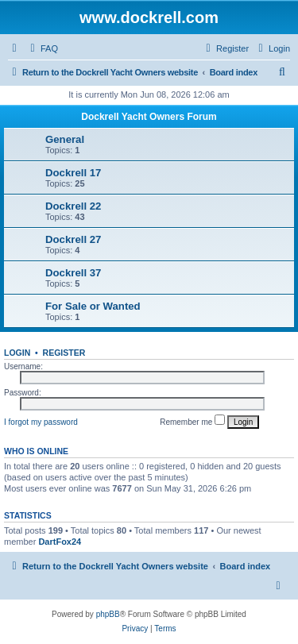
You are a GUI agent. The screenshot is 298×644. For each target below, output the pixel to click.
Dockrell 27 (73, 239)
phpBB (108, 614)
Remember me (192, 420)
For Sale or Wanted (93, 306)
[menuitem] (42, 48)
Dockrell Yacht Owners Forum (149, 117)
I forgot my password (41, 422)
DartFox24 (60, 542)
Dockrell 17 (73, 173)
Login (17, 353)
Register (64, 353)
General (65, 139)
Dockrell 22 (73, 206)
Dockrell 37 (73, 273)
